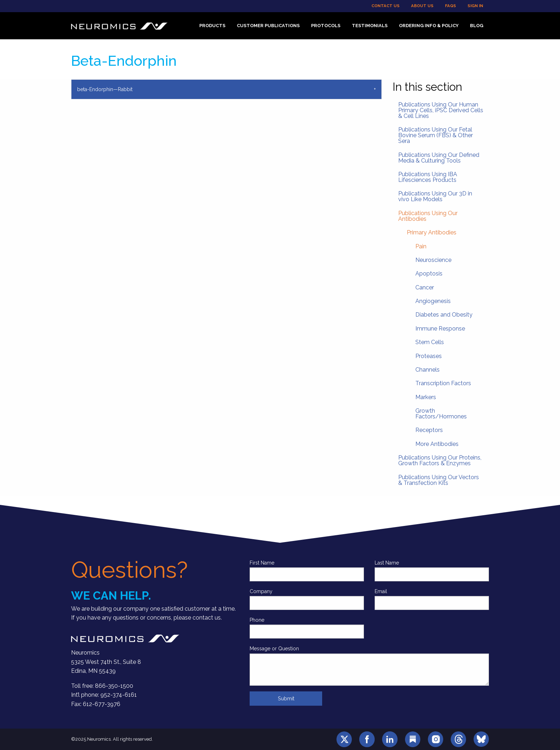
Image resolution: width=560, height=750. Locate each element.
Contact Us (386, 6)
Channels (427, 370)
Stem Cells (430, 342)
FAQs (451, 6)
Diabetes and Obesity (444, 315)
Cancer (425, 287)
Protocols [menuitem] (326, 26)
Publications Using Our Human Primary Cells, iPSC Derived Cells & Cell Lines (441, 110)
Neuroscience (433, 260)
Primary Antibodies (432, 232)
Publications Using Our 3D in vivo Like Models (435, 196)
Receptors (429, 430)
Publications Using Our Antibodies (428, 216)
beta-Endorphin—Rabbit (105, 89)
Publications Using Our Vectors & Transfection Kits (439, 480)
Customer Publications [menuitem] (268, 26)
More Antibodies (437, 444)
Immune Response (440, 329)
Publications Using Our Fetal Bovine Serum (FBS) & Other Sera (436, 135)
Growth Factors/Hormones (441, 414)
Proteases (429, 356)
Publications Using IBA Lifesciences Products (428, 177)
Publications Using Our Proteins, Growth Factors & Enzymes (440, 460)
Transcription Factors (443, 383)
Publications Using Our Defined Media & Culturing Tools (439, 158)
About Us (422, 6)
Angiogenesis (433, 301)
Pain (421, 246)
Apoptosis (429, 274)
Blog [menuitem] (477, 26)
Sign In (475, 6)
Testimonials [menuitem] (370, 26)
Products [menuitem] (212, 26)
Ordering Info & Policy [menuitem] (429, 26)
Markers (426, 397)
